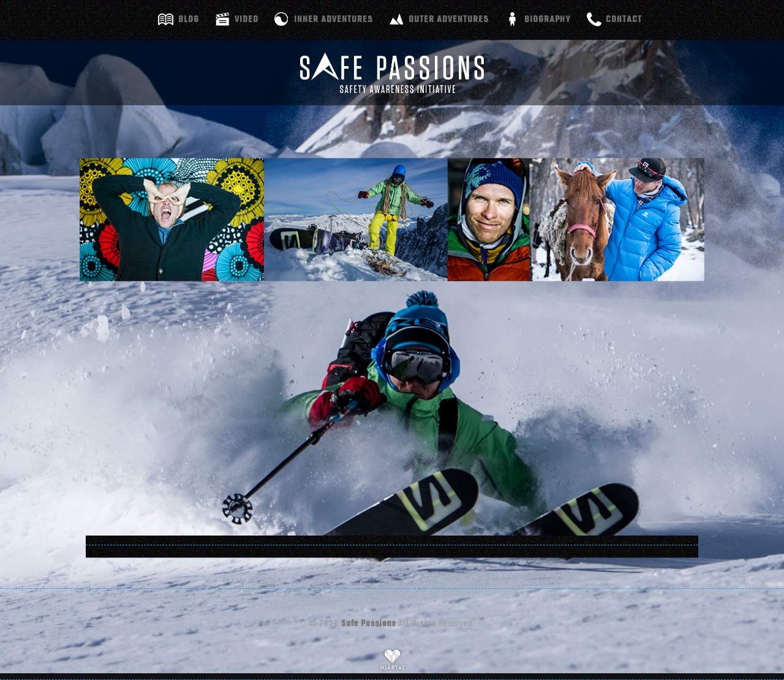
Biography (547, 20)
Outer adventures (449, 20)
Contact (624, 20)
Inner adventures (334, 20)
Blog (189, 20)
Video (247, 20)
